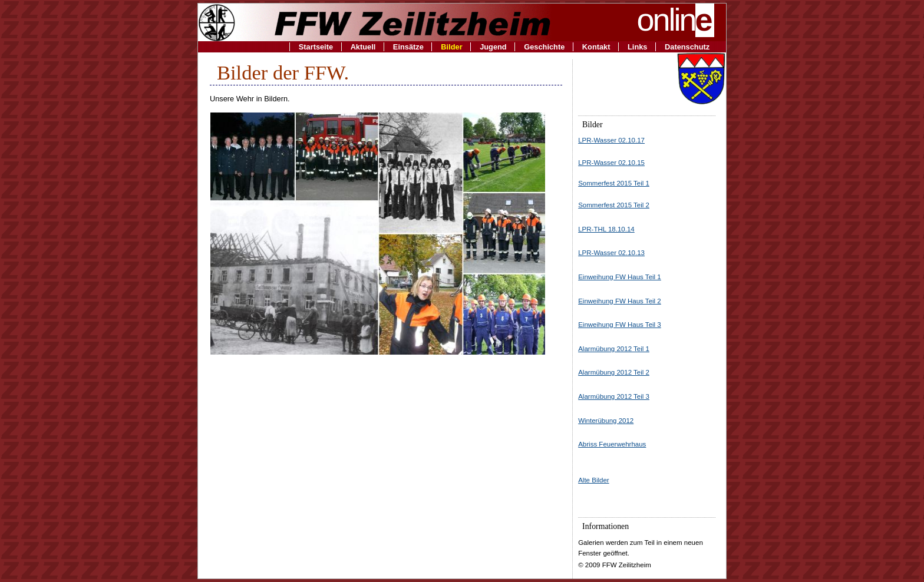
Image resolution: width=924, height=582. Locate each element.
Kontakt (596, 47)
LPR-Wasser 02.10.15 (611, 163)
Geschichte (544, 47)
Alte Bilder (593, 480)
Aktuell (363, 47)
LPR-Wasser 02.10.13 (611, 253)
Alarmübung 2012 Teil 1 (614, 349)
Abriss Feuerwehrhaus (612, 444)
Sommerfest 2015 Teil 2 (614, 205)
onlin (676, 19)
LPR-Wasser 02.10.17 (611, 140)
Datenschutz (687, 47)
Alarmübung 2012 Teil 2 (614, 372)
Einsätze (408, 47)
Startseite (316, 47)
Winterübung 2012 (606, 421)
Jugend (493, 47)
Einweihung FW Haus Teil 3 (620, 325)
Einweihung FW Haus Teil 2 (620, 301)
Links (637, 47)
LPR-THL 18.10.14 (606, 229)
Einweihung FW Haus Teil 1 (620, 277)
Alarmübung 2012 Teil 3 (614, 396)
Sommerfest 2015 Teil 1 (614, 183)
